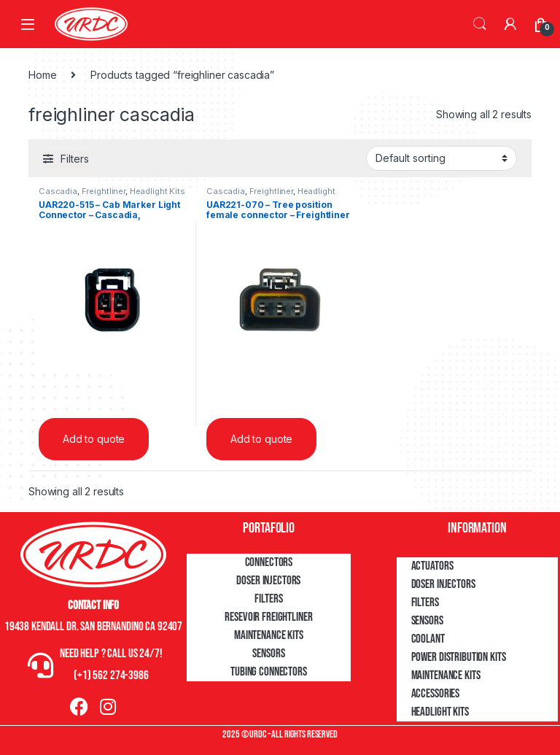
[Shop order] (442, 158)
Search (480, 24)
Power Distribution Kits (459, 657)
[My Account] (510, 24)
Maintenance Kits (269, 635)
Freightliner (104, 191)
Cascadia (58, 191)
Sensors (268, 654)
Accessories (435, 694)
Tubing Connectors (269, 672)
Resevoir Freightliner (268, 617)
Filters (268, 599)
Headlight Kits (157, 191)
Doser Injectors (268, 581)
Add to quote (94, 439)
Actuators (432, 566)
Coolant (428, 639)
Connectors (269, 562)
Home (42, 75)
